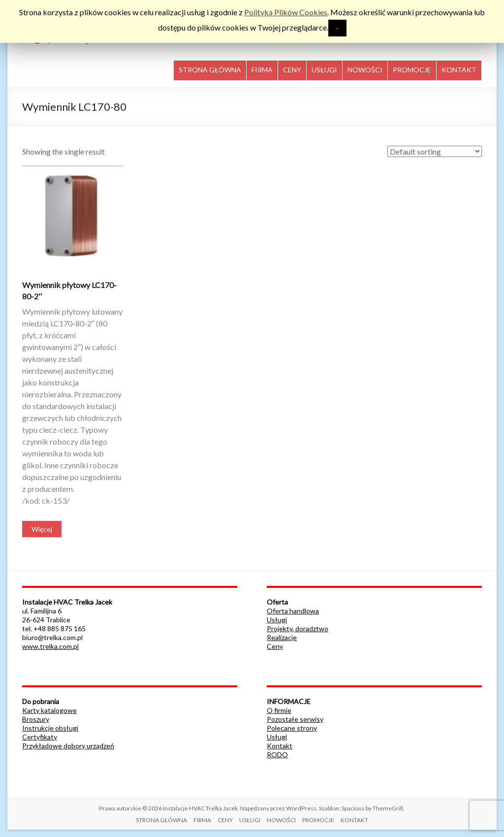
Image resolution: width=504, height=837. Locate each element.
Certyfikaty (40, 737)
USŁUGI (324, 70)
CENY (292, 70)
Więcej (42, 529)
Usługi (277, 620)
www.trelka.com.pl (50, 646)
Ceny (275, 646)
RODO (277, 755)
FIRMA (262, 70)
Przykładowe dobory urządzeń (68, 746)
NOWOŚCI (365, 70)
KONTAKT (459, 70)
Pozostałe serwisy (295, 719)
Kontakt (280, 746)
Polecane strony (292, 728)
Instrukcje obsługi (50, 728)
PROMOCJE (412, 70)
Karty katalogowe (49, 710)
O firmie (279, 710)
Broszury (36, 719)
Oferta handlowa (293, 611)
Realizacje (282, 637)
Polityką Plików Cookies (286, 12)
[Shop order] (435, 151)
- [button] (337, 28)
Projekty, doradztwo (298, 628)
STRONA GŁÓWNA (210, 70)
